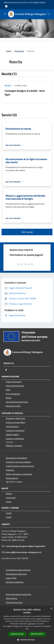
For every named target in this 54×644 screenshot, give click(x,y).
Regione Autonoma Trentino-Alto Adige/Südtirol (25, 2)
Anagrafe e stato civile (15, 418)
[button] (27, 640)
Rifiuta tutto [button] (37, 634)
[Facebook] (6, 370)
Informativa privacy (14, 602)
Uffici (8, 390)
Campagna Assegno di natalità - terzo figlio (25, 93)
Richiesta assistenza (15, 582)
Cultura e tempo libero (15, 422)
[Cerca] (49, 14)
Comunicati (11, 498)
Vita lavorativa (12, 426)
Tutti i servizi (27, 232)
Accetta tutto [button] (17, 634)
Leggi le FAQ (11, 578)
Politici (9, 398)
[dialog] (27, 625)
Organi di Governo (14, 382)
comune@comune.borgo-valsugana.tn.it (24, 552)
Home (9, 51)
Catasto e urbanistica (15, 439)
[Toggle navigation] (5, 14)
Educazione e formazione (17, 458)
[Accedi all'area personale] (6, 6)
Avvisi (8, 502)
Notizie (8, 86)
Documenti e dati (13, 406)
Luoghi (9, 513)
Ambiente (10, 470)
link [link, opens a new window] (27, 629)
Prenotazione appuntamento (18, 570)
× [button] (51, 609)
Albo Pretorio (11, 598)
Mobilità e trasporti (14, 446)
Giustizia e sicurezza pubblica (18, 462)
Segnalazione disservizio (16, 574)
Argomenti (19, 51)
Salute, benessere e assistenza (19, 474)
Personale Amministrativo (17, 402)
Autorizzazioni (12, 478)
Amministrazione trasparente (19, 594)
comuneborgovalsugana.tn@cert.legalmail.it (25, 546)
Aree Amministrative (15, 386)
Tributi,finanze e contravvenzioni (20, 466)
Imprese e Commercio (15, 430)
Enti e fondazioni (13, 394)
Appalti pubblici (12, 435)
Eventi (9, 517)
